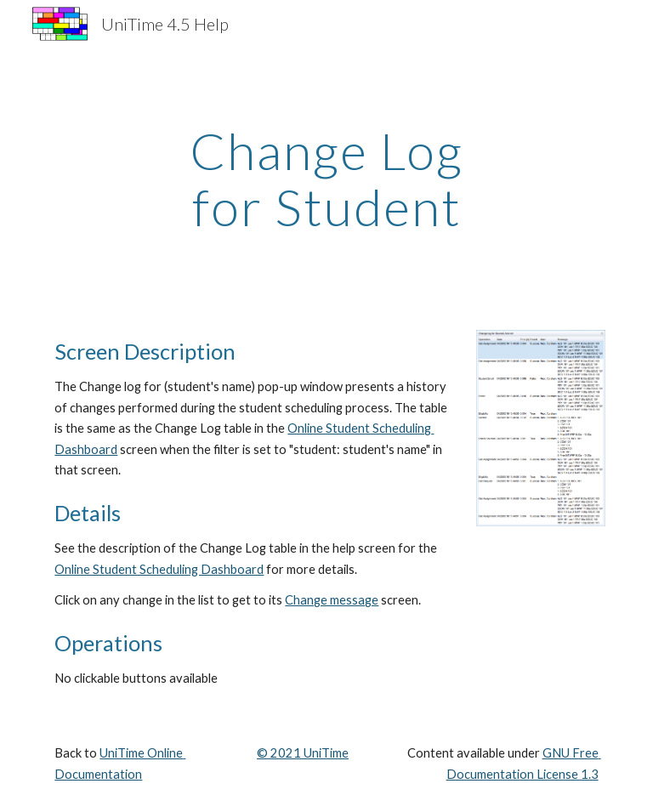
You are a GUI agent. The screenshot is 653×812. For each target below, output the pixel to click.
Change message (332, 600)
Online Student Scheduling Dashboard (159, 569)
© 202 (275, 753)
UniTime (325, 753)
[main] (326, 179)
